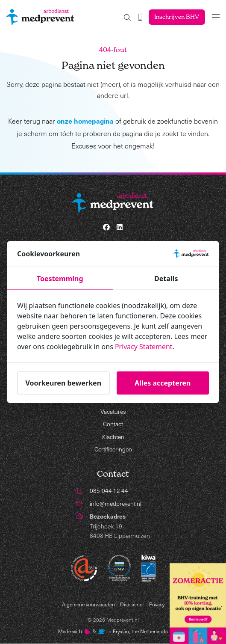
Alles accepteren (163, 383)
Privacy (157, 605)
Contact (113, 424)
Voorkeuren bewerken (63, 383)
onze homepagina (85, 121)
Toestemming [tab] (60, 279)
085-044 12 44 (109, 491)
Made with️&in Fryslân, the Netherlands (113, 632)
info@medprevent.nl (116, 504)
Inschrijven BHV (176, 17)
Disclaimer (132, 605)
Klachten (113, 437)
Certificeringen (113, 450)
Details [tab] (166, 279)
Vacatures (113, 411)
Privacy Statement (144, 347)
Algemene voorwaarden (88, 605)
